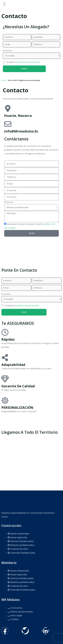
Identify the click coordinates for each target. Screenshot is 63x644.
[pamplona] (31, 250)
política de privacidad (29, 62)
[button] (4, 4)
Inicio (4, 80)
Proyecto (9, 202)
